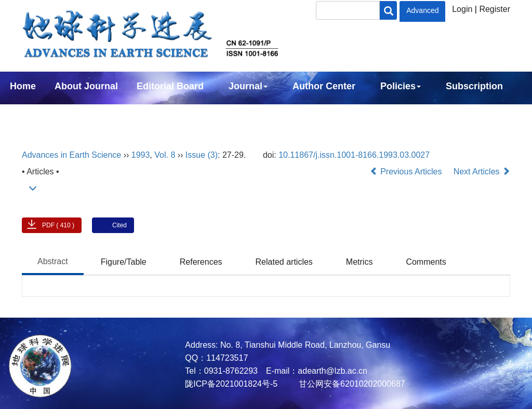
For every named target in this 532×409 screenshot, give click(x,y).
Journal (248, 86)
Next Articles (482, 172)
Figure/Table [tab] (124, 262)
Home (23, 86)
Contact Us (35, 114)
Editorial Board (170, 86)
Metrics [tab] (360, 262)
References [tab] (201, 262)
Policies (401, 86)
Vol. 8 (165, 155)
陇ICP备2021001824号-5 (231, 384)
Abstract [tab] (53, 261)
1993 (141, 155)
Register (495, 9)
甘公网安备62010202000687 (351, 384)
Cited (119, 225)
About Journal (86, 86)
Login (462, 9)
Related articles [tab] (284, 262)
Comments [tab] (426, 262)
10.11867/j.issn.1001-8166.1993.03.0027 (354, 155)
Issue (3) (202, 155)
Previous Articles (407, 172)
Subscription (474, 86)
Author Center (324, 86)
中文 (87, 114)
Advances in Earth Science (71, 155)
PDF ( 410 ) (58, 225)
